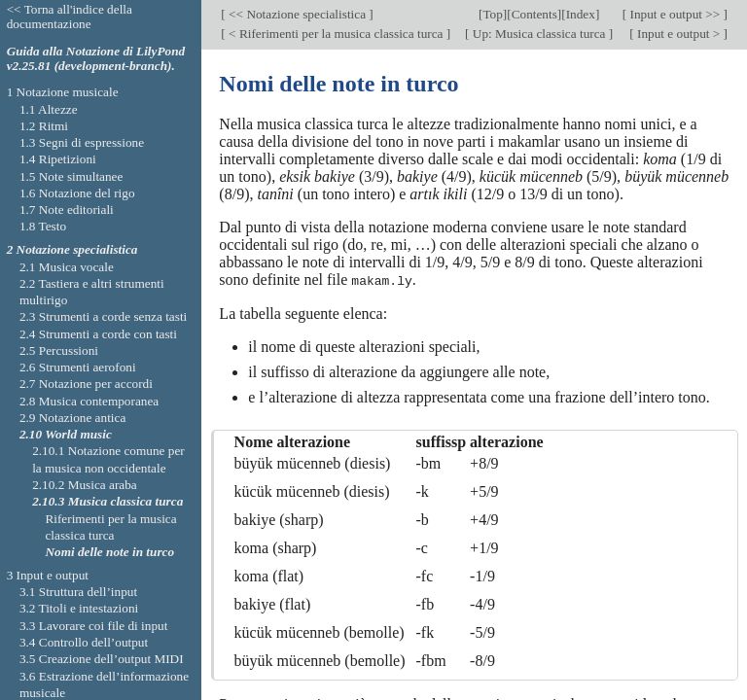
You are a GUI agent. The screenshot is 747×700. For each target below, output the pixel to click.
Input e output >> (675, 14)
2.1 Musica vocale (67, 267)
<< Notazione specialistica (298, 14)
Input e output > (679, 34)
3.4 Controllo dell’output (84, 642)
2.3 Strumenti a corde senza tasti (103, 316)
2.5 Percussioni (59, 350)
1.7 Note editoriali (67, 210)
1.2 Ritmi (44, 126)
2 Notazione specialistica (72, 249)
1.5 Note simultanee (71, 176)
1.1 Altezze (49, 109)
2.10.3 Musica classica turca (107, 501)
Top (492, 14)
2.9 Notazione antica (72, 418)
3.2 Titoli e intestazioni (79, 608)
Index (581, 14)
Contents (534, 14)
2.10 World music (66, 434)
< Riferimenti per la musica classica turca (336, 34)
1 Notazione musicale (63, 92)
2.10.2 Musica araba (85, 485)
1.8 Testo (43, 226)
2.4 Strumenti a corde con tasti (98, 334)
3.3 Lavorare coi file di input (94, 626)
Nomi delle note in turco (109, 552)
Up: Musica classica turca (538, 34)
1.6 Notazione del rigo (77, 193)
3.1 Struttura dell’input (78, 592)
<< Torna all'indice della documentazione (70, 17)
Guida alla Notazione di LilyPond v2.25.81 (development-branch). (96, 58)
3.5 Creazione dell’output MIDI (102, 659)
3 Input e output (48, 575)
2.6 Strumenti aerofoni (78, 367)
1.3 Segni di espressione (82, 142)
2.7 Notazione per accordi (86, 384)
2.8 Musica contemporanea (89, 401)
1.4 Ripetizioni (58, 159)
